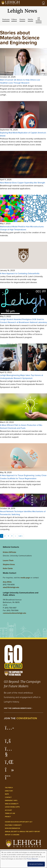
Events (22, 20)
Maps (7, 794)
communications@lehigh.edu (14, 613)
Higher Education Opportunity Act (19, 822)
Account (8, 810)
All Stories (39, 20)
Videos (14, 20)
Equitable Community (13, 825)
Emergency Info (11, 801)
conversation (27, 718)
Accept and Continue (36, 864)
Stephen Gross (9, 564)
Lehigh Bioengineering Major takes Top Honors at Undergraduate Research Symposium (21, 377)
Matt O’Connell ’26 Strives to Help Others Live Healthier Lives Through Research (20, 81)
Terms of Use (10, 813)
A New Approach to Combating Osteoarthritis (20, 273)
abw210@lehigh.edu (11, 587)
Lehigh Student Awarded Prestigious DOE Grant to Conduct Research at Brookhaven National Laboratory (23, 321)
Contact (8, 797)
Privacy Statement (32, 859)
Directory (9, 791)
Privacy (8, 817)
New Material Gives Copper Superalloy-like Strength (23, 183)
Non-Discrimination (12, 828)
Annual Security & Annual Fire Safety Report (22, 832)
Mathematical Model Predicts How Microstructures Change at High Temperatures (22, 228)
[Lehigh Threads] (9, 778)
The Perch (9, 788)
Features (6, 20)
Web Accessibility (12, 804)
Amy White (7, 582)
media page (25, 578)
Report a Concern (12, 835)
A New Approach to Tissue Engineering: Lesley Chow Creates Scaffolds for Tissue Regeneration (23, 477)
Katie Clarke (8, 568)
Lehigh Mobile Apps (12, 807)
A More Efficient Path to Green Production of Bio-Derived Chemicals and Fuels (21, 427)
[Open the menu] (43, 3)
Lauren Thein (8, 560)
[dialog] (23, 859)
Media (30, 20)
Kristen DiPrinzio (9, 552)
